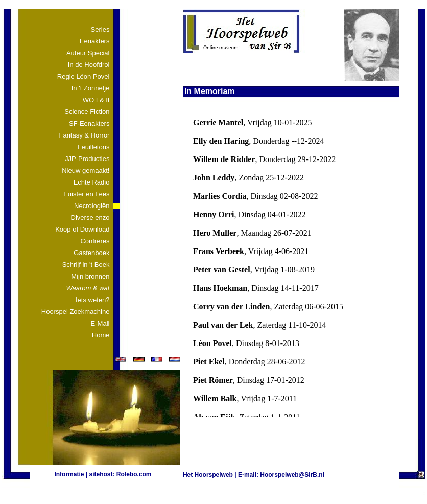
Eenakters (95, 41)
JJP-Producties (87, 159)
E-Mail (100, 323)
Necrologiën (92, 206)
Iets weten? (93, 300)
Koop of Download (82, 229)
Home (101, 335)
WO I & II (96, 100)
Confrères (95, 241)
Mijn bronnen (90, 276)
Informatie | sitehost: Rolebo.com (103, 474)
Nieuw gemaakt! (86, 170)
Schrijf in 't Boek (86, 265)
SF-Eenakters (89, 123)
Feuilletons (94, 147)
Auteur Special (88, 53)
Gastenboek (91, 253)
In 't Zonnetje (91, 88)
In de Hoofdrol (89, 65)
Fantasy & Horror (84, 135)
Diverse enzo (90, 217)
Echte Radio (92, 182)
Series (100, 29)
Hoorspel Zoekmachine (76, 312)
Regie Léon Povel (84, 76)
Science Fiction (87, 112)
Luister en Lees (87, 194)
